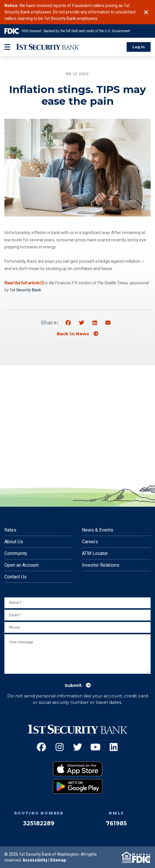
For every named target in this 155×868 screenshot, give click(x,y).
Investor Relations (101, 565)
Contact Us (15, 577)
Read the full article (24, 283)
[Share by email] (108, 323)
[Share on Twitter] (82, 323)
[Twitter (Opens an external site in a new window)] (78, 747)
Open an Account (21, 565)
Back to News (73, 334)
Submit (73, 685)
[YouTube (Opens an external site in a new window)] (95, 747)
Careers (90, 542)
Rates (10, 530)
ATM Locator (95, 553)
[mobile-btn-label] (7, 47)
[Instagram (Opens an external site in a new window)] (60, 747)
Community (16, 553)
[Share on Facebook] (68, 323)
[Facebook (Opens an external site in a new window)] (41, 747)
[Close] (146, 12)
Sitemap (58, 860)
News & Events (98, 530)
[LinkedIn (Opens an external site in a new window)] (114, 747)
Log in (139, 47)
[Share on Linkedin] (95, 323)
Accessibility (35, 860)
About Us (14, 542)
